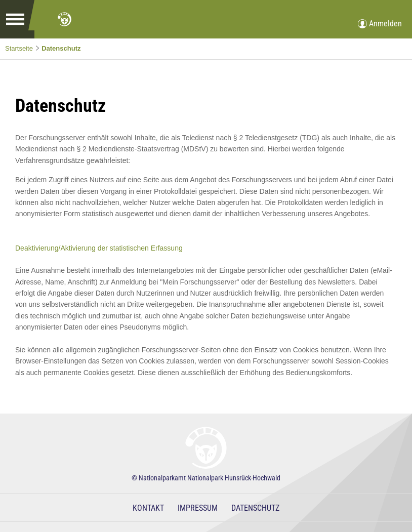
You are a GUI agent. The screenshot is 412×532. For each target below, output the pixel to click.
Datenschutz (61, 48)
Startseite (19, 48)
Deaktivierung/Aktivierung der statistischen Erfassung (99, 248)
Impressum (198, 508)
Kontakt (148, 508)
